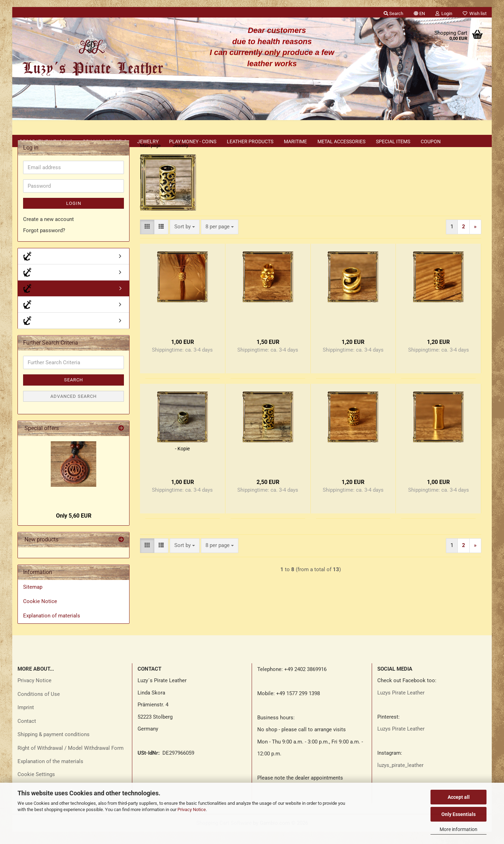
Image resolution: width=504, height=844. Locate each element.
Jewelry (148, 141)
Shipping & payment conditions (54, 747)
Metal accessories (341, 141)
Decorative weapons (46, 141)
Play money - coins (193, 141)
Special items (393, 141)
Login (74, 216)
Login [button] (444, 13)
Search (73, 392)
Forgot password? (44, 243)
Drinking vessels (105, 141)
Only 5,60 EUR (74, 528)
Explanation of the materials (50, 774)
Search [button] (393, 13)
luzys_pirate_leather (400, 777)
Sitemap (33, 599)
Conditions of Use (39, 706)
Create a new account (48, 231)
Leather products (250, 141)
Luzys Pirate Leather (401, 705)
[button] (419, 12)
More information (458, 829)
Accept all (459, 797)
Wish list (475, 13)
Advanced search (73, 409)
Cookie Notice (40, 614)
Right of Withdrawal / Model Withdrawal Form (71, 760)
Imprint (26, 720)
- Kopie (182, 461)
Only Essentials (458, 814)
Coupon (431, 141)
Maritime (295, 141)
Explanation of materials (52, 628)
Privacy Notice (192, 810)
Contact (27, 733)
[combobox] (185, 239)
